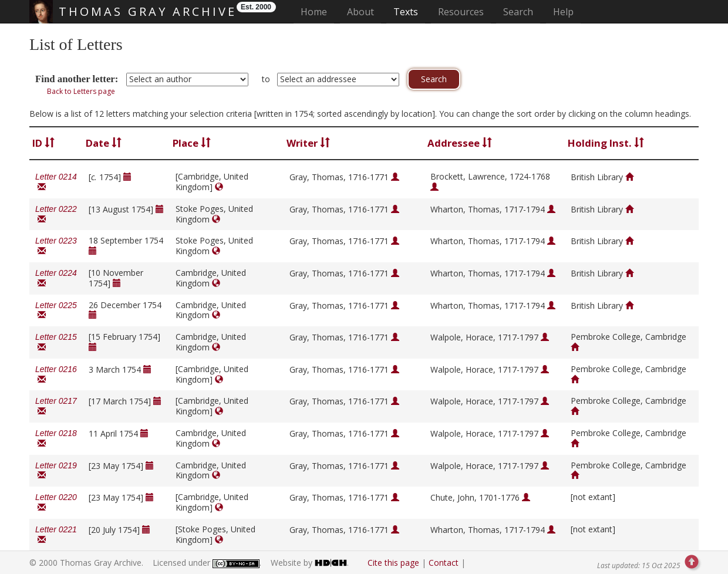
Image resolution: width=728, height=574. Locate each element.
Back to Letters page (81, 91)
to (266, 79)
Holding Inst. (606, 143)
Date (104, 143)
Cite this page (393, 563)
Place (192, 143)
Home (317, 11)
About (360, 12)
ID (43, 143)
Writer (308, 143)
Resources (461, 12)
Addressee (460, 143)
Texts (406, 12)
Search (518, 12)
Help (563, 12)
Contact (444, 563)
